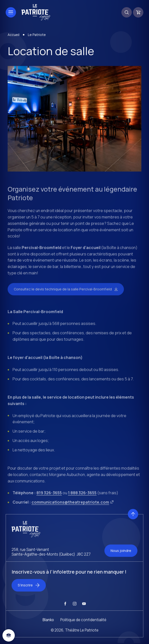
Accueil (14, 35)
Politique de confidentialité (83, 627)
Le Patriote (37, 35)
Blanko (48, 627)
